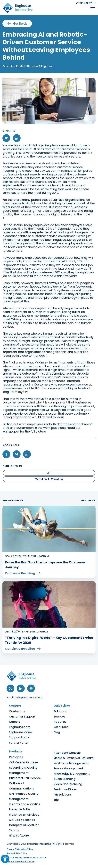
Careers (15, 722)
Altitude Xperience (22, 820)
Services (59, 717)
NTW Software (19, 836)
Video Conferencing (68, 784)
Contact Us (17, 711)
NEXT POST (88, 501)
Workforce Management (71, 763)
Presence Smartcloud (24, 815)
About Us (60, 722)
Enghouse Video (20, 732)
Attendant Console (67, 753)
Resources (61, 727)
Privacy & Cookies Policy (20, 849)
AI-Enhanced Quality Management (24, 796)
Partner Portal (19, 743)
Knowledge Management (72, 774)
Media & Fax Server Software (74, 758)
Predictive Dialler (65, 789)
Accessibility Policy (17, 853)
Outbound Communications (21, 786)
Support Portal (19, 737)
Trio (56, 800)
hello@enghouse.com (29, 698)
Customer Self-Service (25, 778)
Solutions (60, 711)
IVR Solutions (63, 795)
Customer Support (22, 717)
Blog (57, 732)
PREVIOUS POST (13, 501)
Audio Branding (65, 779)
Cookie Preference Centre (20, 861)
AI (49, 473)
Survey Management (68, 768)
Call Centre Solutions (24, 762)
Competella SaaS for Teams (24, 828)
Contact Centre (49, 479)
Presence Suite (19, 809)
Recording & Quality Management (23, 770)
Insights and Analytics (24, 804)
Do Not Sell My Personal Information (26, 857)
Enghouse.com (20, 727)
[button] (86, 3)
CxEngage (16, 757)
